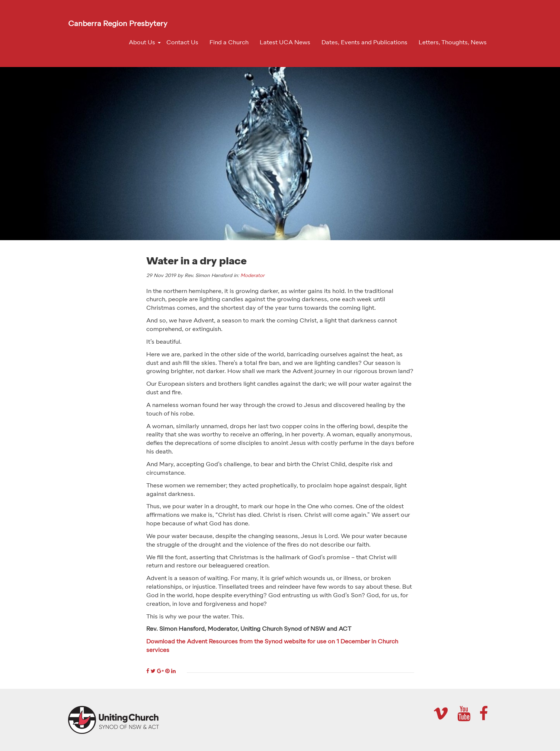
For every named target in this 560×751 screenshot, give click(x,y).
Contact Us (182, 43)
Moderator (252, 276)
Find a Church (229, 43)
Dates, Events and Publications (364, 43)
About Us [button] (142, 43)
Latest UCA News (285, 43)
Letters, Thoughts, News (453, 43)
